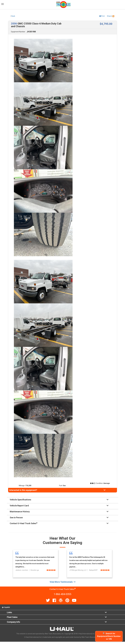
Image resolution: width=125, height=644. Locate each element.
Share (109, 16)
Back (13, 16)
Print (102, 16)
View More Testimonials (63, 582)
